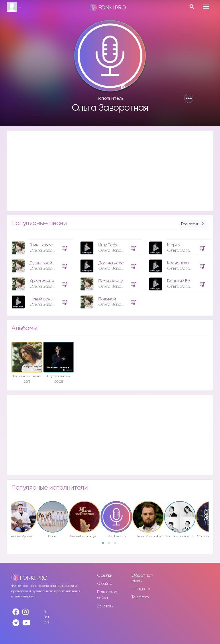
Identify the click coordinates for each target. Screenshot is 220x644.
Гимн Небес (41, 245)
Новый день (41, 299)
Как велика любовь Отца (191, 263)
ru (45, 612)
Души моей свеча (47, 263)
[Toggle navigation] (206, 7)
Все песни (193, 224)
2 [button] (111, 545)
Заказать (105, 606)
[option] (42, 273)
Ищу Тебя (108, 245)
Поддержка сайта (107, 595)
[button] (189, 98)
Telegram (140, 597)
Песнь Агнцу (111, 281)
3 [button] (117, 545)
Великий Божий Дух (186, 281)
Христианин (42, 281)
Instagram (141, 589)
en (46, 622)
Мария (174, 245)
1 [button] (105, 545)
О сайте (105, 584)
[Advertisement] (110, 171)
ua (46, 617)
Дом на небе (111, 263)
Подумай (107, 299)
